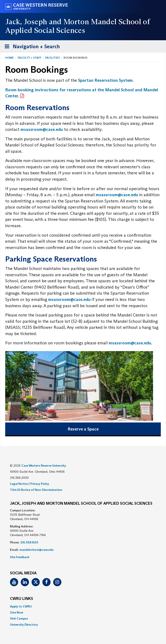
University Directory (24, 625)
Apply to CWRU (21, 606)
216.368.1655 (29, 542)
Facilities (52, 58)
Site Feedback (20, 557)
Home (10, 58)
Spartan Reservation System (105, 80)
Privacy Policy (40, 484)
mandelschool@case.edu (37, 550)
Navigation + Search (31, 47)
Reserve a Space (83, 429)
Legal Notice (19, 484)
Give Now (17, 612)
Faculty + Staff (30, 58)
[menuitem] (83, 606)
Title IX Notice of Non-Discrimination (36, 490)
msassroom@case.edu (42, 129)
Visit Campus (19, 618)
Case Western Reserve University (44, 466)
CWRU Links (22, 599)
